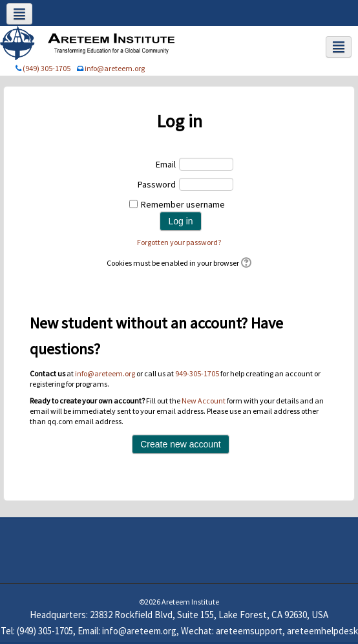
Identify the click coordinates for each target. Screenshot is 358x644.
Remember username (183, 204)
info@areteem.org (115, 68)
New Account (204, 401)
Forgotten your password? (179, 242)
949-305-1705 (197, 373)
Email (166, 164)
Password (157, 184)
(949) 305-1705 (47, 68)
